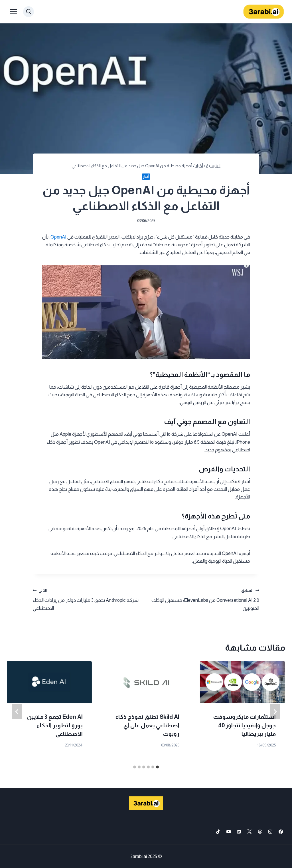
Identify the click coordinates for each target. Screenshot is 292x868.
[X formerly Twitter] (249, 832)
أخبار (146, 177)
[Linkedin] (239, 832)
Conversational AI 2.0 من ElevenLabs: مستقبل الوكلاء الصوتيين (205, 599)
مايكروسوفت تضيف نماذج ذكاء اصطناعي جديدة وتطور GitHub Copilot (50, 725)
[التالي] (17, 712)
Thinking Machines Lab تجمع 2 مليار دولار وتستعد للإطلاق (147, 725)
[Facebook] (281, 832)
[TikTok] (218, 832)
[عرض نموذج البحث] (29, 12)
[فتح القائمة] (14, 12)
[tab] (157, 767)
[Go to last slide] (275, 712)
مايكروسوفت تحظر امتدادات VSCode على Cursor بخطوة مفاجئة (248, 725)
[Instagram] (270, 832)
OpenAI (58, 237)
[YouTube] (229, 832)
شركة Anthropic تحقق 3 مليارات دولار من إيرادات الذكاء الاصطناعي (87, 599)
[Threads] (260, 832)
